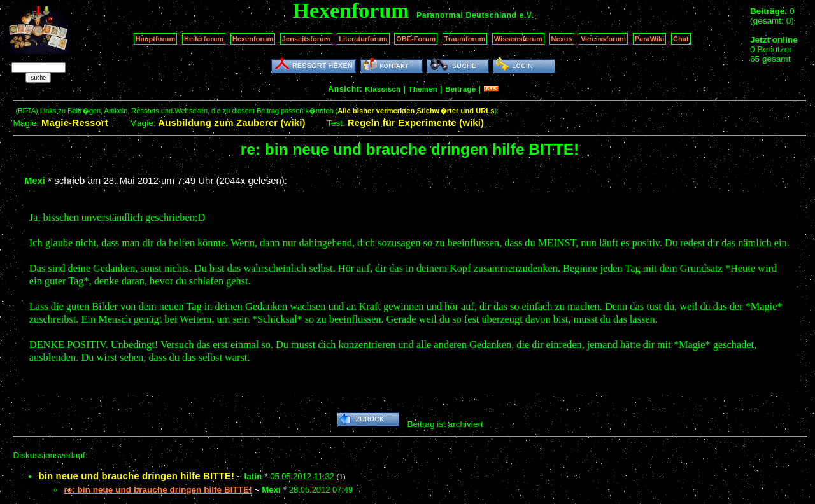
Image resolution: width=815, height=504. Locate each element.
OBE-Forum (416, 39)
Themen (423, 89)
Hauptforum (156, 39)
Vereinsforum (603, 39)
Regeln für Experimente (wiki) (416, 122)
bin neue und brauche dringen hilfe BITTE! (136, 476)
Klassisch (383, 89)
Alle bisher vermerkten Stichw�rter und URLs (416, 111)
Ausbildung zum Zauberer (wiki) (231, 122)
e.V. (526, 15)
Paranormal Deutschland (467, 15)
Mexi (35, 181)
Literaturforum (363, 39)
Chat (681, 39)
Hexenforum (253, 39)
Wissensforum (518, 39)
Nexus (562, 39)
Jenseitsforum (306, 39)
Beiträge (460, 89)
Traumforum (465, 39)
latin (253, 476)
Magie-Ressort (75, 122)
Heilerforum (204, 39)
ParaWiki (650, 39)
